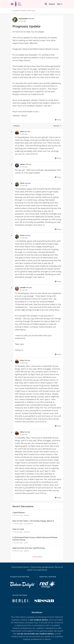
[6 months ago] (17, 543)
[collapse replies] (12, 132)
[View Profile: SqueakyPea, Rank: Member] (15, 20)
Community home (20, 567)
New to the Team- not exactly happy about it (33, 521)
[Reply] (58, 120)
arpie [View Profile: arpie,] (26, 543)
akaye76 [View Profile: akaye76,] (27, 532)
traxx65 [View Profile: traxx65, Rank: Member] (23, 288)
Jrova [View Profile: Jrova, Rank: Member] (22, 183)
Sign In (59, 4)
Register (52, 4)
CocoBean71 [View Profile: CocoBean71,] (28, 524)
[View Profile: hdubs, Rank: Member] (17, 165)
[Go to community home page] (18, 4)
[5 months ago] (17, 524)
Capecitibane (19, 513)
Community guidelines (41, 567)
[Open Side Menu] (12, 4)
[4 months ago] (17, 515)
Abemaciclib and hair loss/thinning (29, 548)
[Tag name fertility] (24, 116)
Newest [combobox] (57, 126)
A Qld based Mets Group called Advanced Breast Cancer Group (35, 539)
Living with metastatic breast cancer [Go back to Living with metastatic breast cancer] (23, 10)
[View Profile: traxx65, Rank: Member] (17, 289)
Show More (37, 557)
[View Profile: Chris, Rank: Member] (17, 133)
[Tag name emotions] (16, 116)
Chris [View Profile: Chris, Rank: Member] (22, 132)
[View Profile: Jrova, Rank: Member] (17, 184)
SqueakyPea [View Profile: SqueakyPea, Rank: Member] (23, 19)
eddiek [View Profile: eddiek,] (26, 515)
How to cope (18, 529)
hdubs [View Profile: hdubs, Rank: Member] (22, 164)
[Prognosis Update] (24, 134)
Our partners (39, 570)
